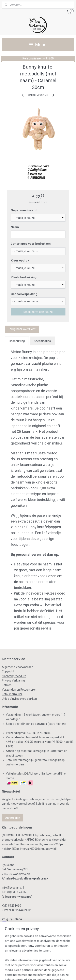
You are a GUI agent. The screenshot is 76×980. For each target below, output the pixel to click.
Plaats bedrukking (24, 277)
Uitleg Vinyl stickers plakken (19, 699)
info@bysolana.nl (13, 888)
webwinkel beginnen (59, 966)
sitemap (36, 966)
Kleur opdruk (20, 260)
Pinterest (13, 939)
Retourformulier (12, 694)
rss (44, 966)
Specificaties (42, 341)
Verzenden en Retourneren (19, 690)
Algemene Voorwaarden (18, 667)
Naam (15, 227)
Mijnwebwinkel (45, 973)
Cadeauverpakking (24, 294)
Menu (38, 44)
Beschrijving (17, 341)
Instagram (14, 924)
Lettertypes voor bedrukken (31, 244)
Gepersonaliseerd (24, 210)
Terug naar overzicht (22, 329)
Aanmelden (13, 818)
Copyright (8, 671)
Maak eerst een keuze (38, 312)
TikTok (11, 944)
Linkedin (13, 934)
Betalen (7, 685)
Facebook (14, 929)
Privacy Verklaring (13, 680)
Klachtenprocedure (14, 676)
